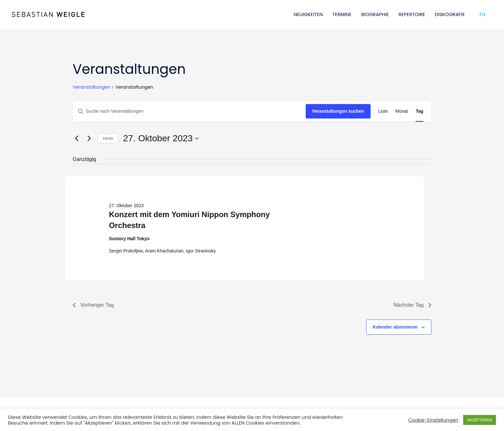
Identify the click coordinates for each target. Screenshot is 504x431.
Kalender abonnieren (395, 327)
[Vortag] (76, 138)
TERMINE (342, 14)
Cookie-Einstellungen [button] (433, 420)
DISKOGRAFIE (450, 14)
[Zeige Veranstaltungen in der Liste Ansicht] (383, 111)
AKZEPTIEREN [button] (480, 420)
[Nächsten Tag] (89, 138)
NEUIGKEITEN (308, 14)
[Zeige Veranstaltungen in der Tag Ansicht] (419, 111)
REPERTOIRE (412, 14)
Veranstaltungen (91, 87)
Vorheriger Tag (93, 305)
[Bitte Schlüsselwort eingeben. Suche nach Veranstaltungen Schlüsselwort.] (189, 111)
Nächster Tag (412, 305)
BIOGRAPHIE (375, 14)
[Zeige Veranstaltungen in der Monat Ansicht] (402, 111)
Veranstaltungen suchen (338, 111)
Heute (108, 138)
